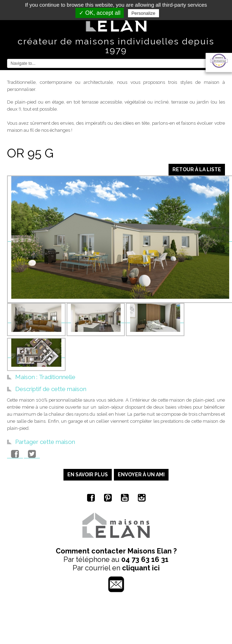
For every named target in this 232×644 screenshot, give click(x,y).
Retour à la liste (197, 169)
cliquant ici (141, 568)
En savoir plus (88, 475)
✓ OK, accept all (100, 13)
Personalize (144, 13)
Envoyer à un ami (141, 475)
